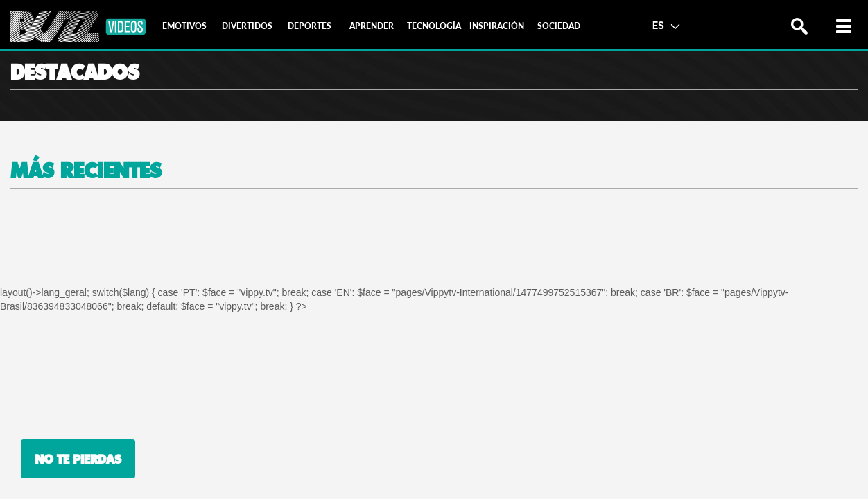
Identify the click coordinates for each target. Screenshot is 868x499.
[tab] (184, 26)
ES (666, 25)
